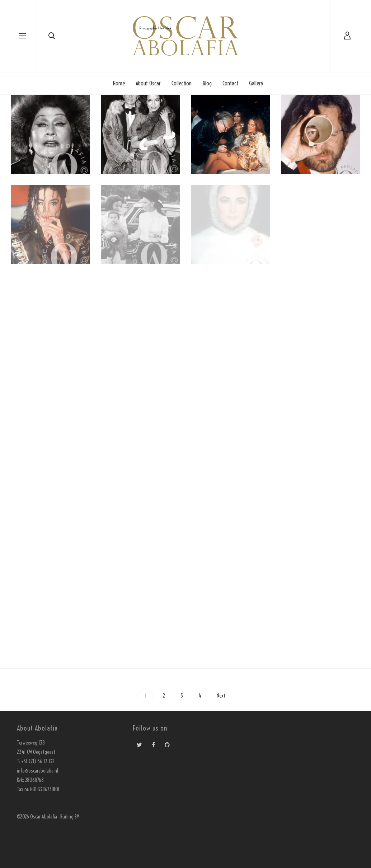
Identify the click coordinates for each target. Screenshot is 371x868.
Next (222, 696)
